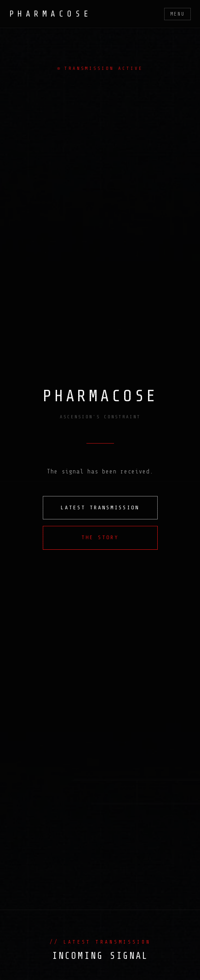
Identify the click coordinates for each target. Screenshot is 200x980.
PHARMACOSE (51, 14)
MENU (177, 14)
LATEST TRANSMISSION (100, 507)
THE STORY (100, 537)
